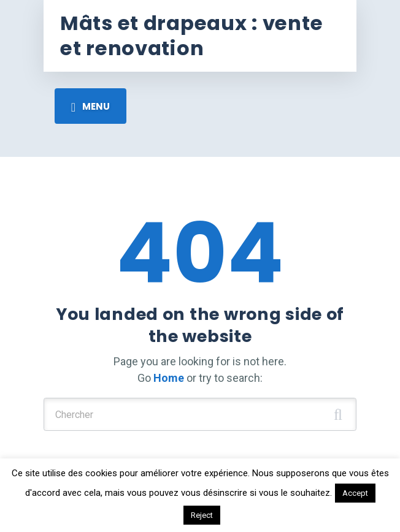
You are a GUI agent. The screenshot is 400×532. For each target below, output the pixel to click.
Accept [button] (355, 493)
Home (169, 378)
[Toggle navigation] (90, 106)
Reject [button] (202, 515)
